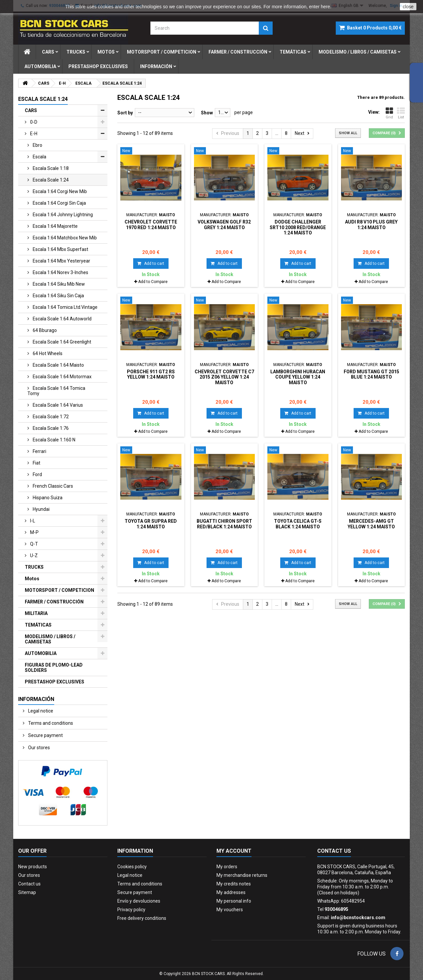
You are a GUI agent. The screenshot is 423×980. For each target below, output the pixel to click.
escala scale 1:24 (50, 180)
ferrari (39, 451)
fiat (36, 463)
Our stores (38, 748)
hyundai (41, 509)
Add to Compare (153, 282)
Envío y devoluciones (139, 901)
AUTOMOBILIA (41, 653)
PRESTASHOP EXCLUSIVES (55, 682)
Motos (32, 579)
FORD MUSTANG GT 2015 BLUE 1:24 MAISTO (371, 374)
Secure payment (45, 735)
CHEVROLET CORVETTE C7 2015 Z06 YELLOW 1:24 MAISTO (224, 377)
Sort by (125, 113)
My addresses (231, 892)
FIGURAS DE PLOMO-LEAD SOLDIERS (54, 668)
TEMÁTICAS (38, 625)
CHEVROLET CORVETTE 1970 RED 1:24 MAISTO (151, 225)
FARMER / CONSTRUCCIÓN (54, 602)
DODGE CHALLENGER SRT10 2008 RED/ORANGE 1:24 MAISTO (298, 227)
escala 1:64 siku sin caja (58, 296)
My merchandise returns (242, 875)
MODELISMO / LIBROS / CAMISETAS (50, 639)
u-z (33, 555)
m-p (34, 532)
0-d (33, 122)
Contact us (29, 884)
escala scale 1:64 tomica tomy (56, 391)
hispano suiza (47, 498)
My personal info (234, 901)
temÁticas (293, 52)
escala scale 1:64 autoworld (62, 319)
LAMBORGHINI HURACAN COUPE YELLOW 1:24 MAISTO (298, 377)
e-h (33, 134)
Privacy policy (131, 910)
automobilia (40, 66)
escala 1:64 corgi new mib (59, 191)
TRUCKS (34, 567)
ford (37, 474)
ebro (37, 145)
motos (106, 52)
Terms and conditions (50, 723)
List (401, 113)
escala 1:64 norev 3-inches (60, 272)
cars (48, 52)
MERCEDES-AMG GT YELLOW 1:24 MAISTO (371, 524)
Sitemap (27, 892)
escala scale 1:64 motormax (62, 377)
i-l (32, 521)
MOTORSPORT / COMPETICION (59, 590)
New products (33, 867)
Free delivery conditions (142, 918)
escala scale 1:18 (50, 168)
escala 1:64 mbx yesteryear (61, 261)
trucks (76, 52)
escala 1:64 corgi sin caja (59, 203)
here (326, 7)
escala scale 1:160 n (54, 440)
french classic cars (52, 486)
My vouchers (230, 910)
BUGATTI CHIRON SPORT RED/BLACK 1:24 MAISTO (224, 524)
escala (39, 157)
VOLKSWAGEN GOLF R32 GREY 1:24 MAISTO (224, 225)
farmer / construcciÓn (238, 52)
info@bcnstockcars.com (358, 918)
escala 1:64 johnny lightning (62, 215)
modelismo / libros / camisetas (358, 52)
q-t (34, 544)
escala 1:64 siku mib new (58, 284)
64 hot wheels (47, 353)
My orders (227, 867)
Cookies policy (132, 867)
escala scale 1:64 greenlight (61, 342)
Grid (389, 113)
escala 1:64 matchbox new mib (64, 238)
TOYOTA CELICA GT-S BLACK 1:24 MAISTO (298, 524)
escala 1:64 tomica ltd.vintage (65, 307)
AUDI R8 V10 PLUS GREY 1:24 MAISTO (371, 225)
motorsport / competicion (162, 52)
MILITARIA (36, 613)
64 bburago (44, 330)
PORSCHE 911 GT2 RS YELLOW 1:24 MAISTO (151, 374)
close (408, 7)
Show (207, 113)
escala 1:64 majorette (55, 226)
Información (156, 66)
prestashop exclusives (98, 66)
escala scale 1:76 (50, 428)
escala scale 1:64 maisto (58, 365)
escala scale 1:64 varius (57, 405)
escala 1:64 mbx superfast (60, 249)
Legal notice (40, 711)
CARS (31, 110)
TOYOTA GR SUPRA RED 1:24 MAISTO (151, 524)
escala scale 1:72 (50, 417)
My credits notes (234, 884)
